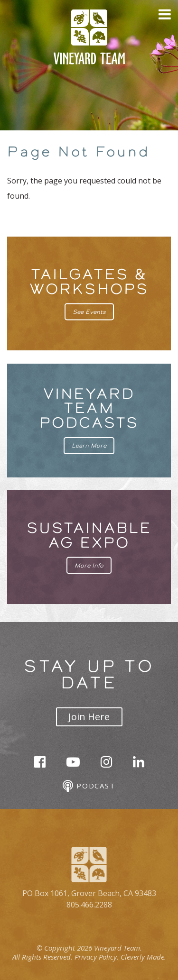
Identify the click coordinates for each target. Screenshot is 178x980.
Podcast (89, 786)
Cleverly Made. (143, 957)
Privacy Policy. (97, 957)
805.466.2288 (89, 905)
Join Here (89, 717)
